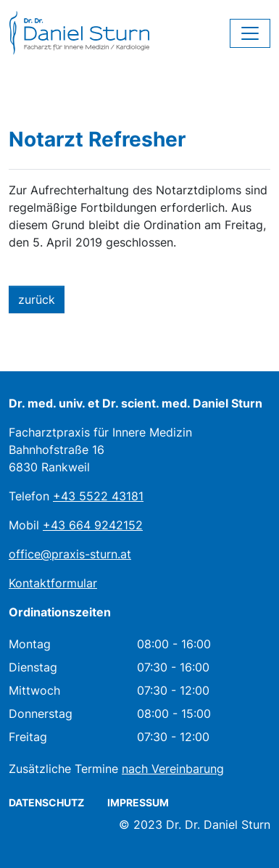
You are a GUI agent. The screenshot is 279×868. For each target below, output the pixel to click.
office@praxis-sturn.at (70, 554)
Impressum (138, 802)
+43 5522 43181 (98, 496)
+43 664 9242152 (93, 525)
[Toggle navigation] (250, 33)
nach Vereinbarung (173, 769)
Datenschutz (46, 802)
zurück (37, 299)
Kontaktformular (53, 583)
